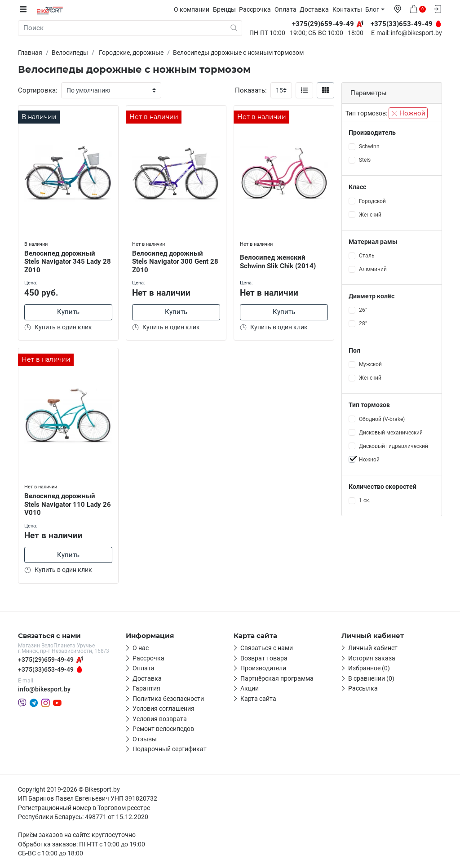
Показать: (251, 90)
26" (363, 310)
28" (363, 323)
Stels (365, 160)
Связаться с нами (267, 648)
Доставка (316, 9)
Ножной (408, 113)
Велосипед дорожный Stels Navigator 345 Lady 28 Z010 (64, 260)
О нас (141, 648)
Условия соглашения (164, 709)
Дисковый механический (391, 432)
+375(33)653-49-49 (46, 669)
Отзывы (145, 739)
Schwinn (369, 146)
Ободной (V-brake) (382, 419)
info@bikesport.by (416, 33)
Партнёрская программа (277, 678)
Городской (372, 201)
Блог (374, 9)
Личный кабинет (373, 648)
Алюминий (373, 269)
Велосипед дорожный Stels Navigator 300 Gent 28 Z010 (176, 260)
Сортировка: (38, 90)
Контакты (349, 9)
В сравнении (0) (371, 678)
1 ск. (365, 500)
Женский (370, 214)
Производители (263, 668)
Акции (250, 688)
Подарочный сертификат (170, 749)
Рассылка (363, 688)
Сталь (367, 256)
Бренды (227, 9)
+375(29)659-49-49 (46, 660)
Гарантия (146, 688)
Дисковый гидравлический (394, 446)
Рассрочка (257, 9)
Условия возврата (160, 719)
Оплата (288, 9)
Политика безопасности (168, 699)
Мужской (370, 364)
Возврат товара (264, 658)
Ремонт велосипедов (163, 729)
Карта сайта (258, 699)
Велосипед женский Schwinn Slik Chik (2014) (279, 260)
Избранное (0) (369, 668)
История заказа (372, 658)
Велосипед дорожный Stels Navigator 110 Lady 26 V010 (64, 503)
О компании (194, 9)
